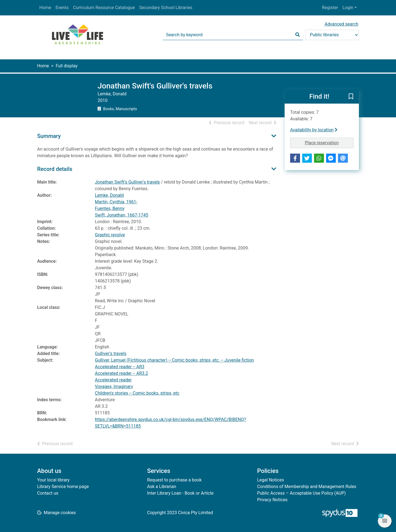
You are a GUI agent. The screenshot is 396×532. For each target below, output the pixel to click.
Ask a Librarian (162, 487)
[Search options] (332, 35)
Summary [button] (49, 136)
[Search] (298, 35)
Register (330, 8)
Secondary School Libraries (166, 8)
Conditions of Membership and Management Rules (307, 487)
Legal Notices (270, 480)
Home (45, 8)
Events (62, 8)
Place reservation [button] (329, 142)
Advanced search (342, 24)
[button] (351, 97)
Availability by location (314, 130)
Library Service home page (63, 487)
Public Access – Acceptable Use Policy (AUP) (301, 493)
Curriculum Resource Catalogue (104, 8)
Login (348, 8)
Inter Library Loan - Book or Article (180, 493)
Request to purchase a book (174, 480)
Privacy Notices (272, 500)
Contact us (48, 493)
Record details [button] (55, 169)
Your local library (53, 480)
